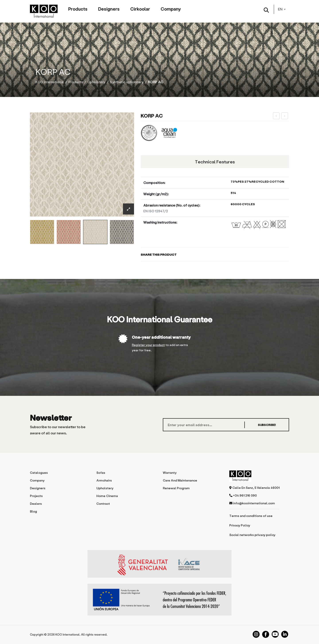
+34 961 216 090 (243, 495)
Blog (33, 511)
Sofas (101, 473)
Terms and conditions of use (251, 516)
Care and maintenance (180, 480)
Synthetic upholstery (127, 82)
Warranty (170, 473)
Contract (103, 504)
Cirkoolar (140, 9)
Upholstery (97, 82)
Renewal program (176, 488)
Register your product (148, 345)
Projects (36, 496)
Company (171, 9)
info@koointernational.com (252, 503)
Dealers (36, 504)
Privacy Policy (240, 525)
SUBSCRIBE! (267, 425)
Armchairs (104, 480)
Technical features (215, 162)
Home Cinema (107, 496)
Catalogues (39, 473)
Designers (109, 9)
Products (78, 9)
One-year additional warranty (161, 337)
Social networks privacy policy (252, 535)
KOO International (50, 82)
